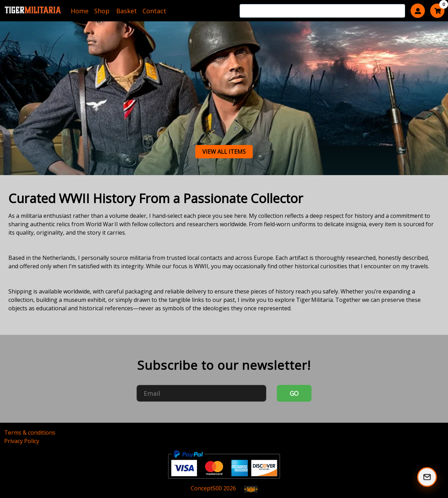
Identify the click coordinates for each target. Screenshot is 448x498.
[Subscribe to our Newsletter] (427, 477)
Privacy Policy (22, 441)
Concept (206, 488)
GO (294, 393)
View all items (224, 152)
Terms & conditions (30, 433)
